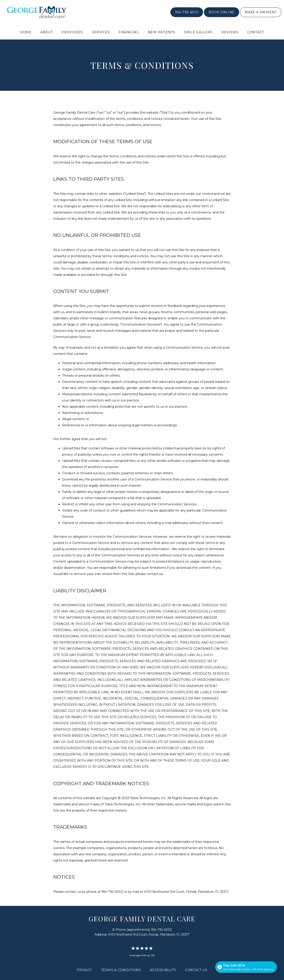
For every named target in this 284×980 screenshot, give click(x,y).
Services (101, 32)
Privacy (84, 970)
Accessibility (163, 970)
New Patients (162, 32)
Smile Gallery (198, 32)
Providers (72, 32)
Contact (255, 32)
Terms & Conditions (121, 970)
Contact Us (196, 970)
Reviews (230, 32)
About (47, 32)
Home (26, 32)
